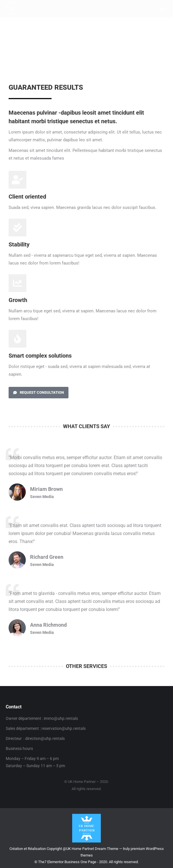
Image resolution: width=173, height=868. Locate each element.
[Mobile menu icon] (163, 9)
